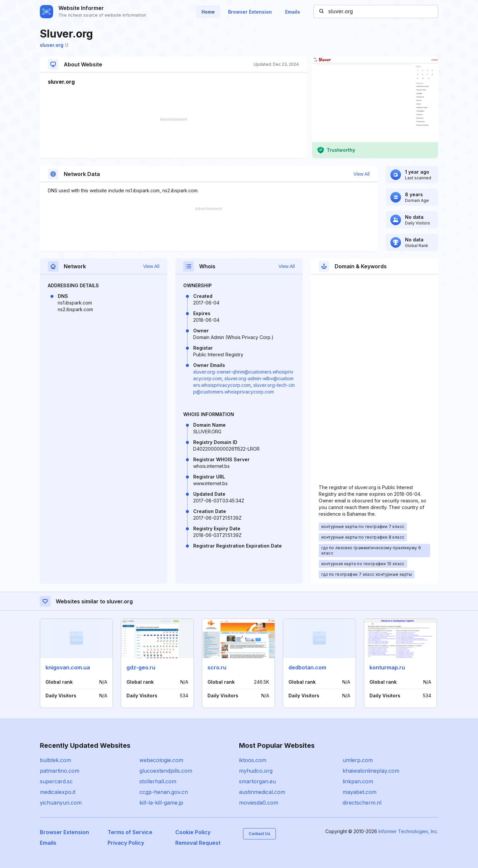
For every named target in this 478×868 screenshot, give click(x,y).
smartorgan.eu (257, 781)
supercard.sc (56, 781)
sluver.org (54, 45)
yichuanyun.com (61, 803)
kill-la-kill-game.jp (161, 803)
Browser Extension (250, 12)
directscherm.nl (362, 803)
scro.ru (217, 667)
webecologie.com (161, 760)
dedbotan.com (307, 667)
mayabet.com (359, 792)
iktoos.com (253, 760)
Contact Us (259, 834)
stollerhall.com (158, 781)
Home (208, 12)
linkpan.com (358, 781)
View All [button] (362, 174)
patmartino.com (60, 771)
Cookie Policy (193, 832)
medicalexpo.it (58, 792)
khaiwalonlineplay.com (371, 771)
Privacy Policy (126, 843)
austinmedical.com (262, 792)
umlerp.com (358, 760)
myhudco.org (256, 771)
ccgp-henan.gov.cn (164, 792)
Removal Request (198, 843)
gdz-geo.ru (141, 667)
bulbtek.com (55, 760)
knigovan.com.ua (68, 667)
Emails (293, 12)
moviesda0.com (259, 803)
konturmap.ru (387, 667)
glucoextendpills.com (166, 771)
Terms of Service (130, 832)
